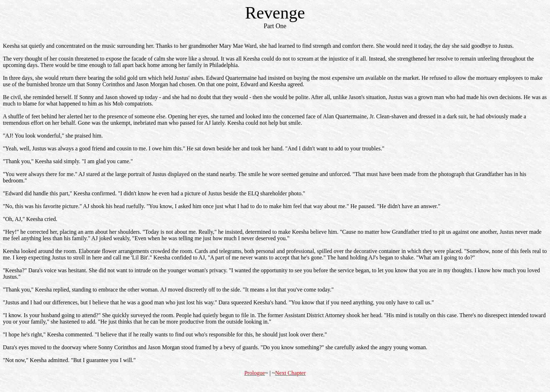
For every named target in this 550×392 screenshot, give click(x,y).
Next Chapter (290, 373)
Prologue (255, 373)
